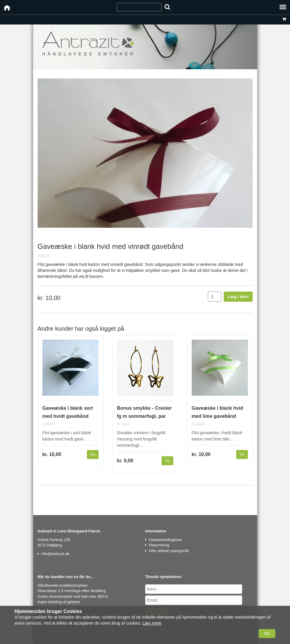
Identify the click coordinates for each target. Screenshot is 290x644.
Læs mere (152, 623)
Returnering (159, 545)
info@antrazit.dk (56, 554)
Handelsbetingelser (166, 540)
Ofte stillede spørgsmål (169, 551)
